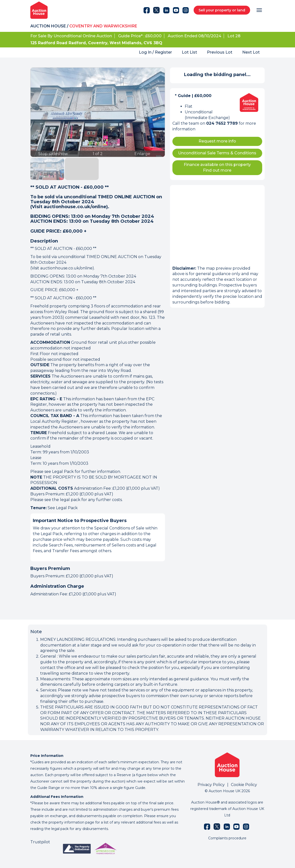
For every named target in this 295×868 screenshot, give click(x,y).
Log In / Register (155, 52)
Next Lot (251, 52)
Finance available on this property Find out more (217, 167)
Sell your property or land (222, 10)
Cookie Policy (244, 785)
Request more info (217, 141)
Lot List (189, 52)
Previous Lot (220, 52)
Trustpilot (40, 842)
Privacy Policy (211, 785)
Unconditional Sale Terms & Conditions (217, 153)
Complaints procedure (227, 838)
